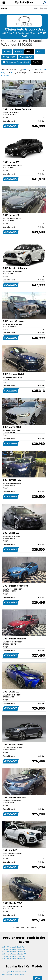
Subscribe (43, 8)
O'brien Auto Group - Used (16, 62)
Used (7, 52)
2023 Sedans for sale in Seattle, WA (14, 954)
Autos (4, 8)
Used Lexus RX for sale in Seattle (13, 974)
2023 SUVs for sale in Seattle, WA (13, 952)
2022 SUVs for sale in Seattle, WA (13, 956)
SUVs (18, 52)
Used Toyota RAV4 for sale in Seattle (14, 972)
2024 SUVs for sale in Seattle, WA (13, 949)
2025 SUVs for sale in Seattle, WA (13, 947)
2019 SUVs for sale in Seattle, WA (13, 959)
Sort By (37, 62)
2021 (40, 52)
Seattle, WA (26, 57)
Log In (36, 8)
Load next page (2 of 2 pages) (24, 927)
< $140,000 (9, 57)
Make (29, 52)
